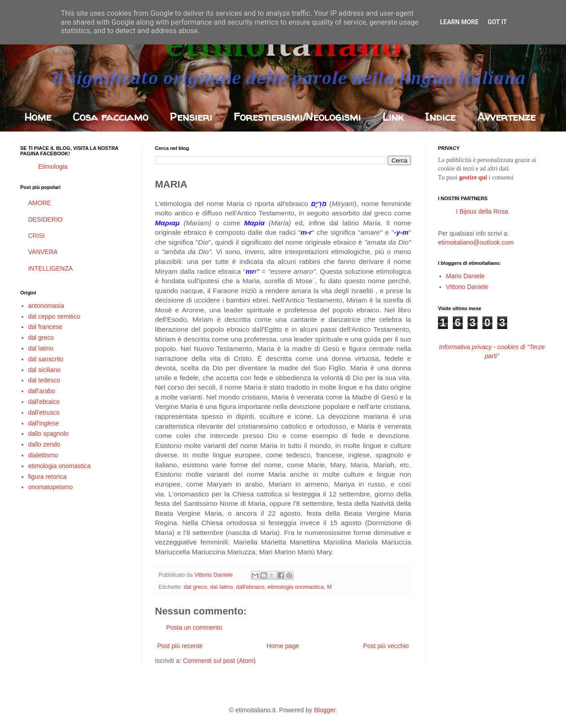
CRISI (37, 236)
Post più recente (180, 646)
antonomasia (46, 306)
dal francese (45, 327)
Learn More (459, 22)
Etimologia (53, 167)
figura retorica (48, 477)
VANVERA (43, 252)
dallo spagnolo (49, 434)
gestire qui (473, 178)
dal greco (195, 587)
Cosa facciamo (111, 117)
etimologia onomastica (296, 587)
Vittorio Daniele (467, 287)
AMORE (40, 203)
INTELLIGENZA (51, 268)
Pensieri (191, 117)
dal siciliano (44, 370)
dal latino (221, 587)
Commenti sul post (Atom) (219, 661)
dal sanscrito (46, 359)
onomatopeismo (51, 487)
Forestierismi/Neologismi (297, 117)
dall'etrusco (44, 412)
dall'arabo (42, 391)
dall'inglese (44, 423)
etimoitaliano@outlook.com (476, 242)
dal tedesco (44, 380)
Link (393, 117)
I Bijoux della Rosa (482, 211)
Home (38, 117)
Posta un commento (194, 627)
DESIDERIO (46, 219)
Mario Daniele (465, 276)
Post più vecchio (386, 646)
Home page (283, 646)
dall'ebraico (250, 587)
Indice (440, 117)
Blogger (325, 710)
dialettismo (43, 455)
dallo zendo (44, 444)
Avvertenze (506, 117)
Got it (497, 22)
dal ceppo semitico (54, 316)
